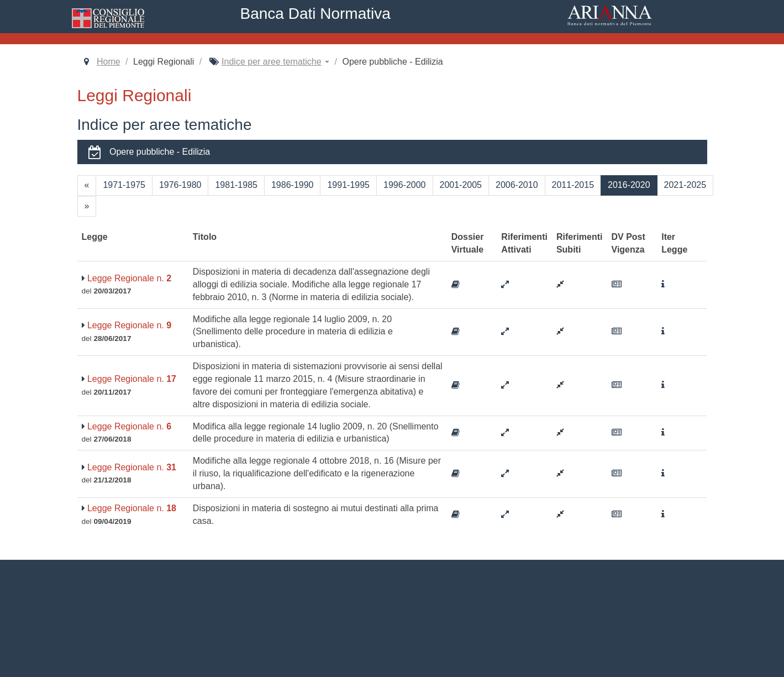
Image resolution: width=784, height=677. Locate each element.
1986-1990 (293, 185)
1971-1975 (124, 185)
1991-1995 (348, 185)
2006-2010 (517, 185)
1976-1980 (180, 185)
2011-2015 (573, 185)
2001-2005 (461, 185)
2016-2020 (629, 185)
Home (109, 62)
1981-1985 (236, 185)
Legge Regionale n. (127, 278)
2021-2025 (685, 185)
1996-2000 (405, 185)
